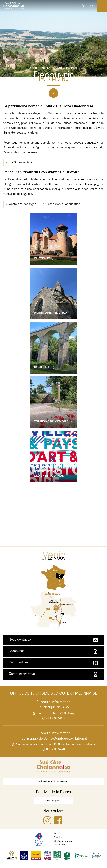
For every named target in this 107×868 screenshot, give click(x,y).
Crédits (58, 838)
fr (91, 6)
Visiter (59, 68)
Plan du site (60, 845)
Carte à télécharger (21, 204)
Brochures (53, 651)
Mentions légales (63, 841)
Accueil (34, 68)
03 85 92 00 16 (53, 718)
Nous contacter (53, 640)
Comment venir (53, 663)
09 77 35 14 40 (53, 750)
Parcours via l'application (61, 204)
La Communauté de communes (53, 782)
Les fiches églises (19, 163)
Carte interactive (53, 674)
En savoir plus (53, 801)
